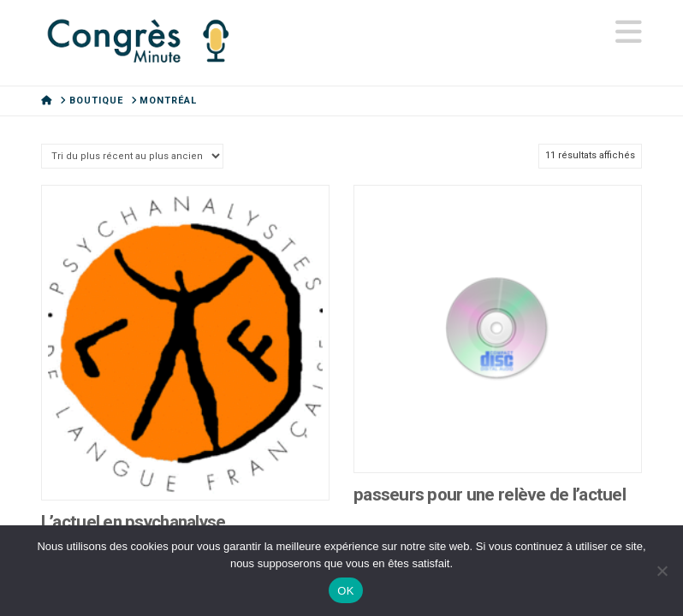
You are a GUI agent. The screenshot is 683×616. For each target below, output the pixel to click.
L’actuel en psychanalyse (134, 522)
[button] (629, 33)
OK (345, 591)
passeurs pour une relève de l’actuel (490, 495)
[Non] (662, 571)
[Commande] (132, 156)
